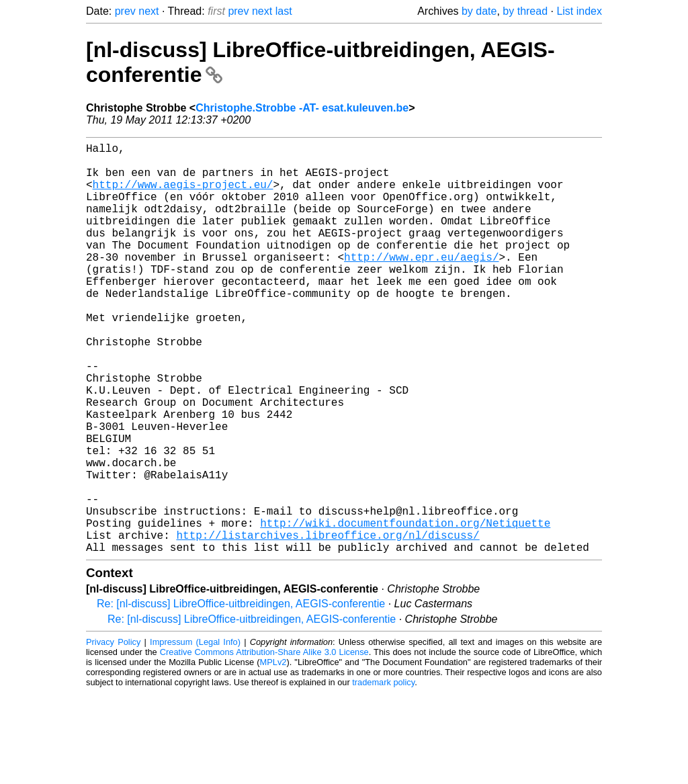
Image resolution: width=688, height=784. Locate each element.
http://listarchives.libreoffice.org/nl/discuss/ (328, 623)
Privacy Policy (113, 733)
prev (125, 11)
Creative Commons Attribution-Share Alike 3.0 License (264, 743)
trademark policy (383, 774)
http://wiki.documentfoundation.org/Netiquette (405, 609)
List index (579, 11)
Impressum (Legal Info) (195, 733)
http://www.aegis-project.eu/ (183, 195)
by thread (525, 11)
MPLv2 (273, 753)
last (284, 11)
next (148, 11)
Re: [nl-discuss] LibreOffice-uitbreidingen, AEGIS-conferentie (241, 695)
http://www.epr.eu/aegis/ (421, 284)
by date (479, 11)
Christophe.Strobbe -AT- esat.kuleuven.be (302, 108)
